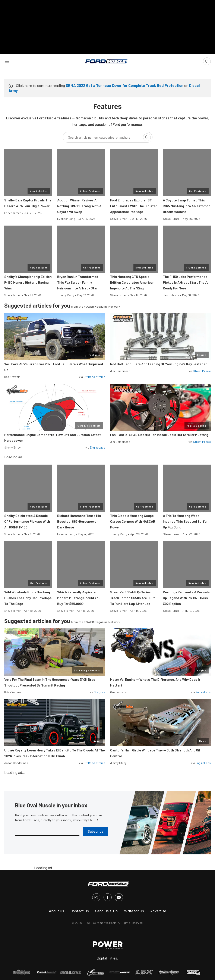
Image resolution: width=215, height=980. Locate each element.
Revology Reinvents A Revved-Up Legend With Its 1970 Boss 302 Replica (186, 598)
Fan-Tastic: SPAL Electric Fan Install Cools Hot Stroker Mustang (159, 435)
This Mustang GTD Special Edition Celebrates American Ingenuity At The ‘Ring (132, 282)
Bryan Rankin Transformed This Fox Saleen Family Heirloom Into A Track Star (78, 282)
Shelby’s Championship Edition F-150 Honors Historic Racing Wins (28, 282)
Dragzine (99, 692)
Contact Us (80, 911)
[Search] (147, 137)
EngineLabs (97, 447)
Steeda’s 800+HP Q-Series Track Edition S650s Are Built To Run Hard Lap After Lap (132, 598)
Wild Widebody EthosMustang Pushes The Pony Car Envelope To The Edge (28, 598)
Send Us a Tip (106, 911)
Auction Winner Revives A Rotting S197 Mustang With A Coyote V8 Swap (79, 206)
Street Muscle (202, 371)
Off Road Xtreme (94, 377)
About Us (56, 911)
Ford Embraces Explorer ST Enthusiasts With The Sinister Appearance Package (134, 206)
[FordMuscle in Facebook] (108, 897)
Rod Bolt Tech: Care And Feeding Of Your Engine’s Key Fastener (158, 364)
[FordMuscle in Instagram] (96, 897)
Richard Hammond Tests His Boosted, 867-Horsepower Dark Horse (79, 521)
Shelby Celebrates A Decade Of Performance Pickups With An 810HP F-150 (27, 521)
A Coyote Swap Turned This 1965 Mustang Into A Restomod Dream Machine (187, 206)
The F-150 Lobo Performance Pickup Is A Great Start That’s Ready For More (186, 282)
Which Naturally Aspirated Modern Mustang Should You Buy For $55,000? (79, 598)
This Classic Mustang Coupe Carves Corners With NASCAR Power (133, 521)
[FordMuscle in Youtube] (119, 897)
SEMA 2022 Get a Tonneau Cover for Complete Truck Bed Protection (125, 85)
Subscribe (96, 831)
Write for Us (134, 911)
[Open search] (207, 61)
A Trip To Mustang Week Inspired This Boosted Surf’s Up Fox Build (185, 521)
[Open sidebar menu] (7, 61)
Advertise (158, 911)
